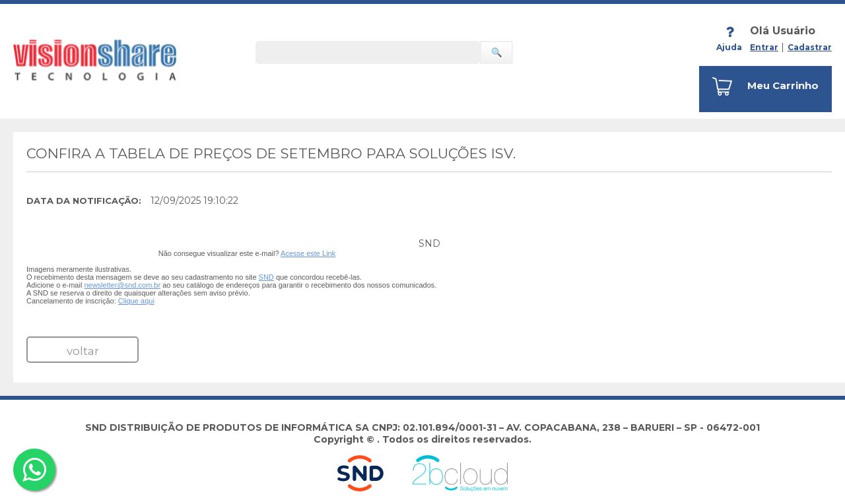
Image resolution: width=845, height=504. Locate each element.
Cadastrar (810, 47)
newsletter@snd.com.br (122, 285)
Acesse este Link (308, 253)
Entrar (764, 47)
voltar (83, 351)
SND (266, 277)
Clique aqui (136, 301)
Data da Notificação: (84, 201)
